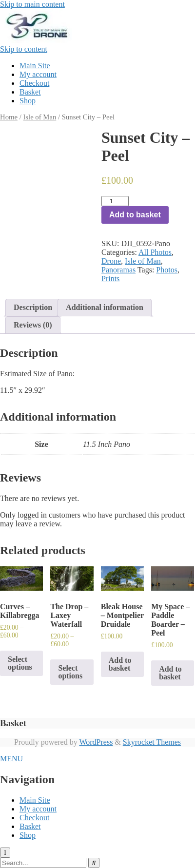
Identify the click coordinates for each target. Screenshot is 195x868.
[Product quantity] (115, 201)
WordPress (96, 742)
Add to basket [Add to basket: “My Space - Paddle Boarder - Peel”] (170, 673)
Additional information (105, 307)
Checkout (34, 83)
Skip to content (24, 49)
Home (9, 117)
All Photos (155, 252)
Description (33, 307)
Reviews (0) (33, 325)
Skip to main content (32, 4)
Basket (30, 92)
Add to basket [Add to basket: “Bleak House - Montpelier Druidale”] (120, 664)
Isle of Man (39, 117)
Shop (28, 101)
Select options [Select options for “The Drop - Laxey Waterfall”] (70, 672)
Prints (110, 279)
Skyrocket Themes (152, 742)
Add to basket (135, 215)
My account (38, 74)
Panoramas (118, 270)
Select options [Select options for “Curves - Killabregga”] (20, 663)
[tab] (33, 308)
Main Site (35, 66)
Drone (111, 261)
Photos (167, 270)
